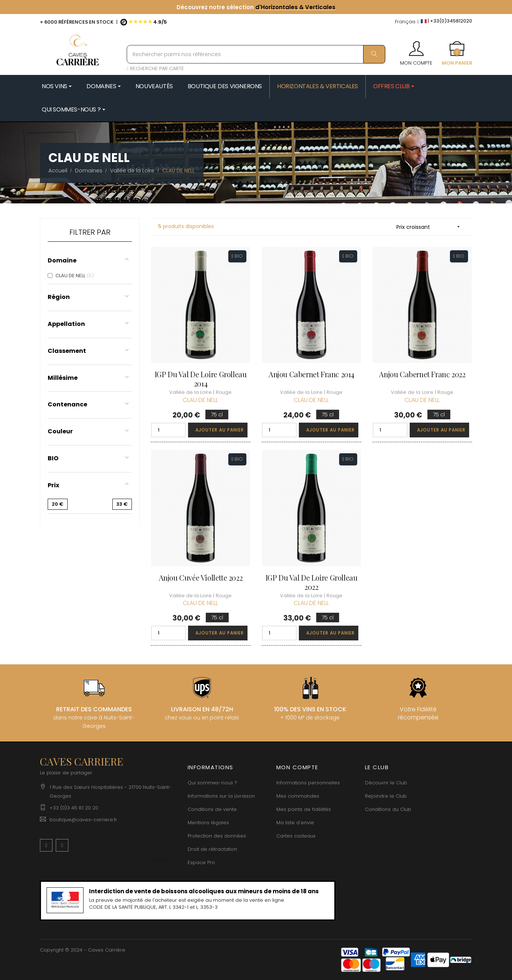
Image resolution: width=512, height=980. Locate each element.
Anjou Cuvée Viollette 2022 (201, 577)
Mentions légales (208, 823)
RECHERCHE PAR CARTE (155, 68)
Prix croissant (431, 227)
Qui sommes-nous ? (212, 783)
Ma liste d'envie (295, 823)
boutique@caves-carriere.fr (83, 820)
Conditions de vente (212, 809)
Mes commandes (298, 796)
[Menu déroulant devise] (407, 22)
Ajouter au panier (220, 430)
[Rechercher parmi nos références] (256, 54)
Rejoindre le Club (386, 796)
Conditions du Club (388, 809)
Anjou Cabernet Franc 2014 (311, 374)
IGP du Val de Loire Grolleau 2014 (201, 379)
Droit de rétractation (212, 849)
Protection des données (217, 836)
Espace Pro (201, 862)
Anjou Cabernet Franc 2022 (422, 374)
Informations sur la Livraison (221, 796)
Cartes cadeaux (296, 836)
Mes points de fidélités (304, 809)
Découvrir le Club (386, 783)
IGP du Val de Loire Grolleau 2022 (312, 582)
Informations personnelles (308, 783)
